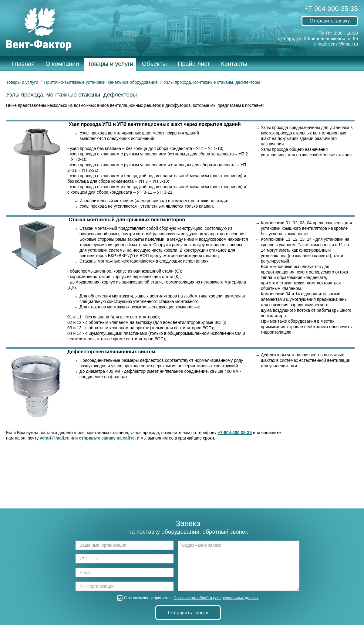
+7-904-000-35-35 (331, 9)
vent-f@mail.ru (343, 44)
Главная (23, 64)
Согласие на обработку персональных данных (216, 598)
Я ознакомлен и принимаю (188, 598)
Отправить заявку (330, 21)
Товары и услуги (110, 64)
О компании (62, 64)
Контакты (234, 64)
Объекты (154, 64)
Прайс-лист (194, 64)
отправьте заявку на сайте (107, 438)
